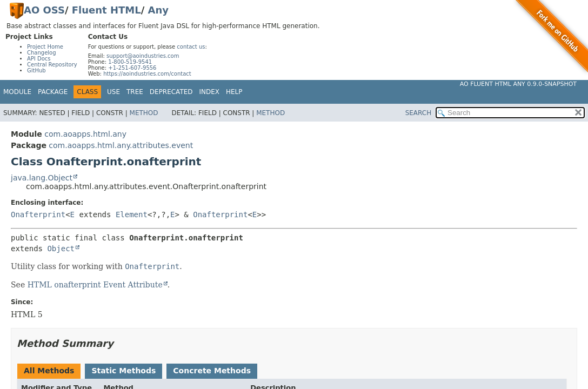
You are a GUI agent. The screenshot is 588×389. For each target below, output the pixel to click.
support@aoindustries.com (143, 56)
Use (113, 92)
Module (17, 92)
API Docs (39, 59)
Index (210, 92)
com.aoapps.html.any (85, 134)
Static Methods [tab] (123, 371)
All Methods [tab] (49, 371)
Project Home (45, 47)
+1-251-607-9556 (132, 68)
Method (144, 113)
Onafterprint (38, 214)
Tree (135, 92)
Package (53, 92)
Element (132, 214)
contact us (191, 47)
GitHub (36, 71)
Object (61, 249)
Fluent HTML (106, 10)
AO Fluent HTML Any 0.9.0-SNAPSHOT (518, 84)
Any (158, 10)
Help (234, 92)
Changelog (42, 53)
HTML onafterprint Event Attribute (95, 285)
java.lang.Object (42, 178)
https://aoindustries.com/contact (147, 74)
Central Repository (52, 65)
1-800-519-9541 (130, 62)
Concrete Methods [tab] (212, 371)
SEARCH (419, 113)
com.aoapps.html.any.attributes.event (121, 145)
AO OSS (44, 10)
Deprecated (171, 92)
